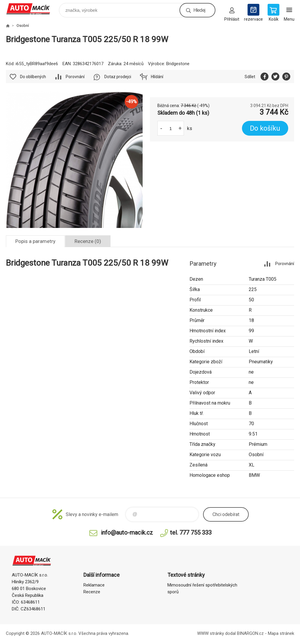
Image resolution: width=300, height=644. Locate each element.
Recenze (92, 592)
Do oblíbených (33, 77)
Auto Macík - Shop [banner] (32, 9)
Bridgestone (178, 64)
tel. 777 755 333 (191, 533)
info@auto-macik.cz (127, 533)
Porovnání (75, 77)
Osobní (23, 26)
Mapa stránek (281, 633)
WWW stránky (211, 633)
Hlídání (157, 77)
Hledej (199, 10)
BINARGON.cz (250, 633)
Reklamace (94, 585)
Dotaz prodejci (118, 77)
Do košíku (265, 128)
